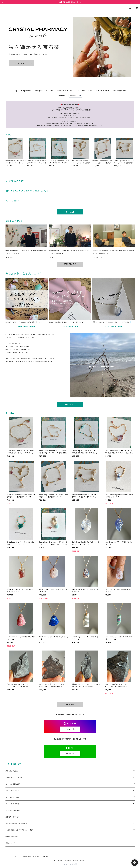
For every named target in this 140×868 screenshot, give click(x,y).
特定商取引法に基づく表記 (31, 856)
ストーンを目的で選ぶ (13, 804)
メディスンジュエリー (13, 771)
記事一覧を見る (70, 264)
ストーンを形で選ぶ (12, 791)
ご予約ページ (10, 843)
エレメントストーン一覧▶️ (114, 326)
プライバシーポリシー (14, 856)
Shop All (50, 91)
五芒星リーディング (12, 817)
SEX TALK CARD (103, 91)
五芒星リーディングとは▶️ (27, 326)
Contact (61, 96)
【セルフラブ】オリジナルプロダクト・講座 (19, 830)
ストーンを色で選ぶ (12, 797)
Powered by (70, 864)
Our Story (70, 404)
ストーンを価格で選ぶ (13, 810)
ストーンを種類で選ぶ (13, 784)
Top (16, 91)
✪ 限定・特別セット (12, 837)
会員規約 (46, 856)
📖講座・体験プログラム (66, 91)
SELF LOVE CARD (85, 91)
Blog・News (26, 91)
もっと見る (70, 704)
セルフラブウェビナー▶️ (70, 326)
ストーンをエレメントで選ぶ (15, 778)
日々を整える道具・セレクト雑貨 (16, 823)
